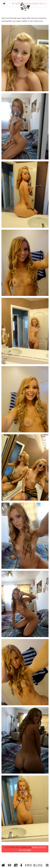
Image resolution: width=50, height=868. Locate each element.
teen (19, 26)
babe (24, 26)
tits (45, 26)
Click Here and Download (25, 856)
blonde (13, 26)
